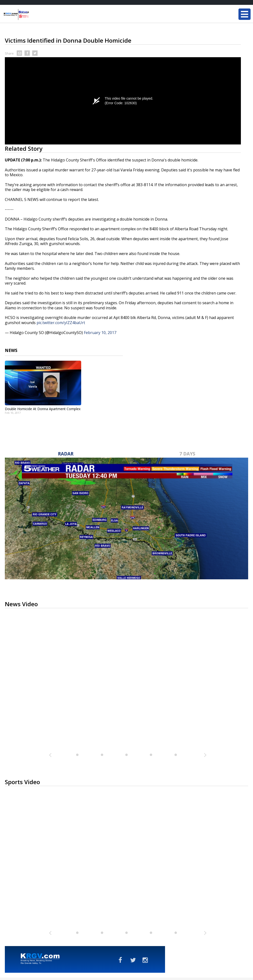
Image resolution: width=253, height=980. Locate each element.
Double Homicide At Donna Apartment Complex (43, 409)
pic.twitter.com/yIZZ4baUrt (61, 323)
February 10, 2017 (100, 333)
